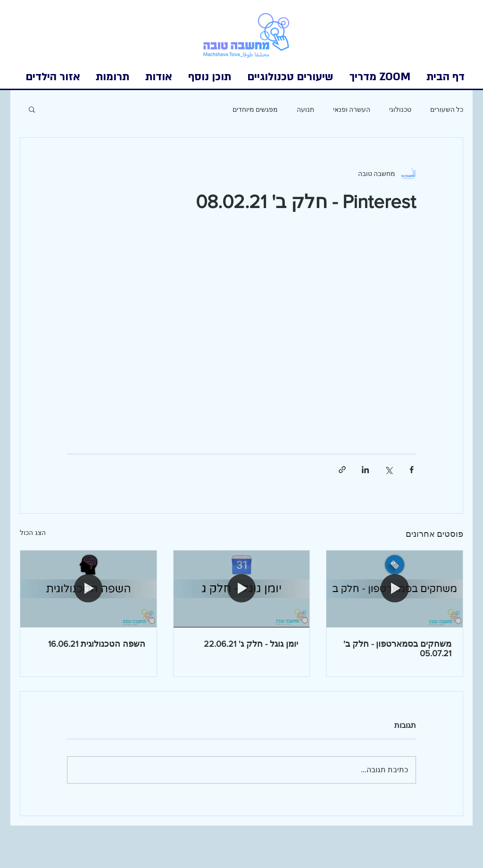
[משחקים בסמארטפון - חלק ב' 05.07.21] (395, 589)
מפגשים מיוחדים (255, 109)
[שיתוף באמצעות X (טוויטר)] (388, 470)
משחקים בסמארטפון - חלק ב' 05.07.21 (397, 649)
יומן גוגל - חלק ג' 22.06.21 (251, 644)
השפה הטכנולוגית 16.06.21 (97, 644)
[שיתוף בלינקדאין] (365, 470)
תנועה (305, 109)
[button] (53, 77)
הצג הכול (33, 533)
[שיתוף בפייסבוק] (412, 470)
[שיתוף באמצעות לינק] (342, 470)
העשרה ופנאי (352, 109)
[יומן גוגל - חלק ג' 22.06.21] (242, 589)
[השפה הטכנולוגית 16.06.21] (88, 589)
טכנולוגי (400, 109)
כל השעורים (447, 109)
